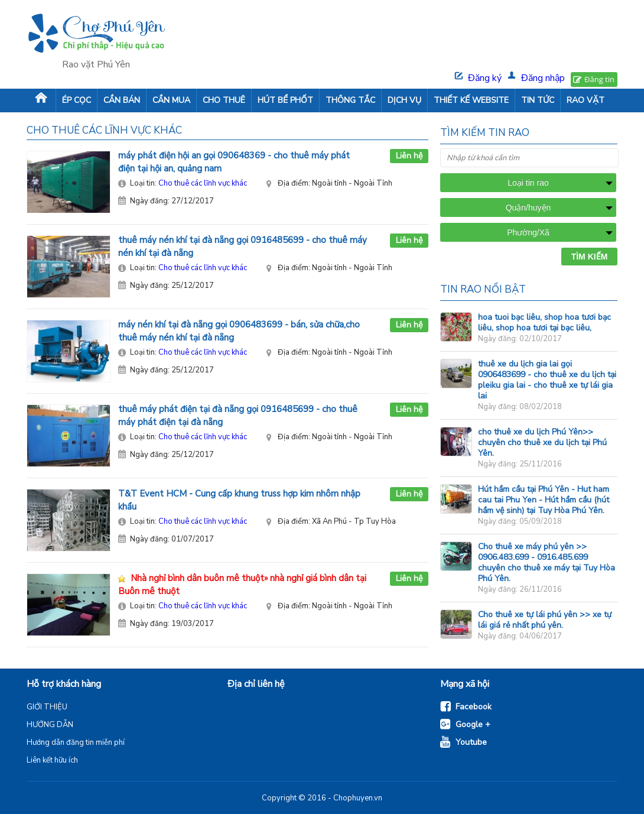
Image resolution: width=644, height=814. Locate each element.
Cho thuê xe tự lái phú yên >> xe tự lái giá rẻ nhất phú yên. (545, 620)
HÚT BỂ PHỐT (285, 100)
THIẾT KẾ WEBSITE (471, 100)
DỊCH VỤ (404, 100)
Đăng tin (599, 79)
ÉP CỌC (77, 100)
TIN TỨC (538, 100)
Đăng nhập (543, 78)
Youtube (471, 742)
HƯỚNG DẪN (50, 725)
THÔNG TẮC (350, 100)
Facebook (474, 707)
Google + (473, 724)
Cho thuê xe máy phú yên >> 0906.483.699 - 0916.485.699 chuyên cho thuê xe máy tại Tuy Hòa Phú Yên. (547, 562)
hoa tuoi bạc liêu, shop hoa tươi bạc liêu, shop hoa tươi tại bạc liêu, (544, 322)
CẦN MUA (171, 100)
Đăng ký (485, 78)
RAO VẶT (586, 100)
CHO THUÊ (224, 100)
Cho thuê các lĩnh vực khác (203, 183)
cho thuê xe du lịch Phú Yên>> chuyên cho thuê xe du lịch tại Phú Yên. (542, 442)
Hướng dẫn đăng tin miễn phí (76, 742)
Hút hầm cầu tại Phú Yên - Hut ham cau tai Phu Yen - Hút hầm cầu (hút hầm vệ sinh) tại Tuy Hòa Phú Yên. (544, 500)
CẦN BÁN (122, 100)
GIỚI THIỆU (47, 707)
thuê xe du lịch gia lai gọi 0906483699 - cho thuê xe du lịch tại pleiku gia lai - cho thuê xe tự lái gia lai (547, 380)
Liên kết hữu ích (52, 760)
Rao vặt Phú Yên (96, 64)
